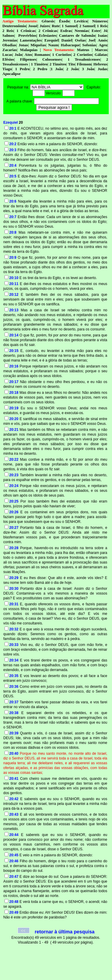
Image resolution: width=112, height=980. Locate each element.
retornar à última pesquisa (65, 932)
